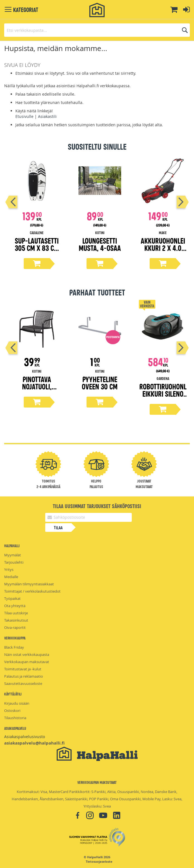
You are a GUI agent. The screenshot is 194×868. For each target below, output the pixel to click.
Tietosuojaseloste (99, 862)
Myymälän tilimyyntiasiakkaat (29, 584)
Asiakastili (47, 116)
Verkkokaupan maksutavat (27, 662)
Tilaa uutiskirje (16, 613)
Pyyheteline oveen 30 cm (100, 383)
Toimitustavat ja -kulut (23, 669)
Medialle (11, 577)
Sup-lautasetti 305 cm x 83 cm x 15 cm (37, 248)
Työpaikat (12, 598)
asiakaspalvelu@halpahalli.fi (34, 743)
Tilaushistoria (15, 718)
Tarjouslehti (14, 562)
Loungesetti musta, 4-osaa (100, 244)
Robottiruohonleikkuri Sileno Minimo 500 (163, 393)
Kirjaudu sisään (17, 703)
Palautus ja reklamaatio (24, 676)
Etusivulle (24, 116)
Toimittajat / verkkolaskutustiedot (32, 591)
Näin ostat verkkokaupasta (27, 654)
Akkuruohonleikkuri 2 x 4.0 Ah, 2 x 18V (163, 248)
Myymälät (13, 555)
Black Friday (14, 647)
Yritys (9, 569)
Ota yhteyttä (15, 606)
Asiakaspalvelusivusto (25, 737)
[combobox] (97, 30)
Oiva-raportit (15, 627)
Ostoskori (12, 711)
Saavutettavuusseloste (23, 683)
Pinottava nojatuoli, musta (37, 386)
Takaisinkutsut (16, 620)
